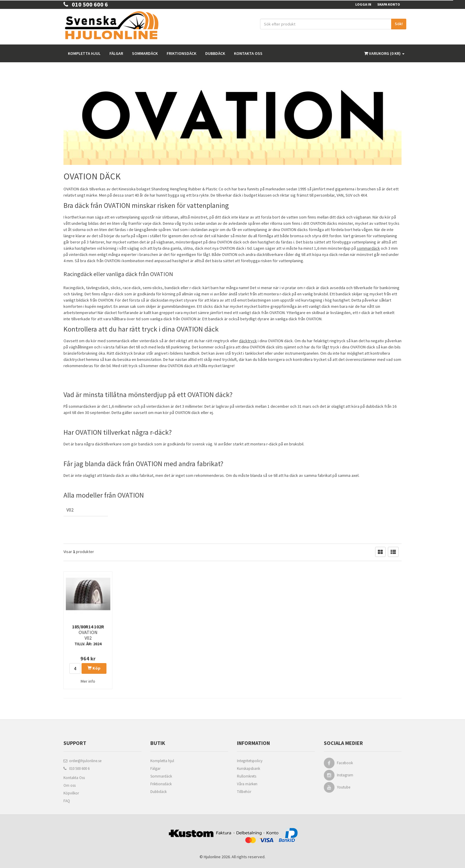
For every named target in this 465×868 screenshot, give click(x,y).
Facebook (345, 763)
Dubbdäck (215, 53)
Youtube (344, 787)
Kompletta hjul (84, 53)
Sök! (399, 24)
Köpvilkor (71, 793)
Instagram (345, 775)
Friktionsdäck (181, 53)
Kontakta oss (248, 53)
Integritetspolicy (250, 761)
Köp (94, 668)
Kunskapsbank (249, 769)
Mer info (88, 681)
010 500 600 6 (86, 4)
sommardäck (368, 248)
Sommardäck (145, 53)
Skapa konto (389, 4)
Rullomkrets (247, 776)
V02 (70, 510)
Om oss (70, 785)
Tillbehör (244, 792)
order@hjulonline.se (82, 761)
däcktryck (248, 341)
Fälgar (116, 53)
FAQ (67, 801)
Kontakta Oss (74, 778)
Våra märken (247, 784)
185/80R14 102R (88, 635)
